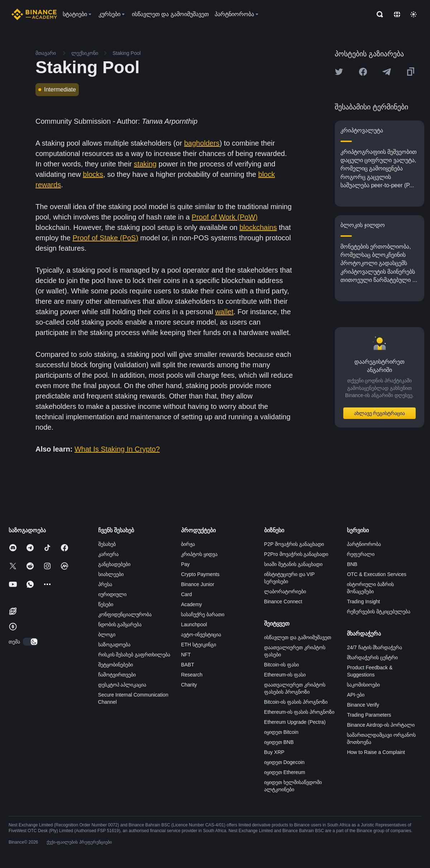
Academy (191, 604)
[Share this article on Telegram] (387, 72)
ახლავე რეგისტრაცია (380, 413)
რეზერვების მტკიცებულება (379, 612)
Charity (189, 685)
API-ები (355, 695)
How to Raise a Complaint (376, 752)
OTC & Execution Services (377, 574)
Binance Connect (283, 602)
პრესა (105, 584)
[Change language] (397, 14)
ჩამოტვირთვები (117, 675)
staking (145, 164)
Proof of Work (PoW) (225, 217)
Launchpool (194, 624)
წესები (106, 604)
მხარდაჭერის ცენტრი (372, 657)
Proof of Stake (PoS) (105, 238)
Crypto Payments (200, 574)
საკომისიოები (363, 685)
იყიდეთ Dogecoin (284, 762)
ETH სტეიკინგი (199, 645)
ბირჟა (188, 544)
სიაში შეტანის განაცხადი (293, 564)
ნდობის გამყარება (120, 624)
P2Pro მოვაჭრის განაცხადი (296, 554)
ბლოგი (107, 635)
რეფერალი (361, 554)
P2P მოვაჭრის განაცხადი (294, 544)
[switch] (30, 642)
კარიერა (108, 554)
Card (186, 594)
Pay (185, 564)
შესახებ (107, 544)
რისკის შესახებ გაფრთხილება (134, 655)
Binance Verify (363, 705)
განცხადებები (114, 564)
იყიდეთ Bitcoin (281, 732)
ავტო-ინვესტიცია (201, 635)
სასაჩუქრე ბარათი (203, 614)
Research (192, 675)
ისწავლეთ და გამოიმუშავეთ (298, 637)
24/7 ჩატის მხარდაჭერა (374, 647)
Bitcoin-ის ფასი (282, 665)
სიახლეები (111, 574)
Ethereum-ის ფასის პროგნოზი (299, 712)
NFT (186, 655)
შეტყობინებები (116, 665)
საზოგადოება (114, 645)
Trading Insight (363, 602)
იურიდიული (112, 594)
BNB (352, 564)
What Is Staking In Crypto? (117, 449)
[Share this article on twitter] (339, 72)
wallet (224, 312)
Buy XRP (274, 752)
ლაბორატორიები (285, 591)
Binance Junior (198, 584)
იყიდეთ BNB (279, 742)
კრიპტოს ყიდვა (199, 554)
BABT (188, 665)
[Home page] (34, 14)
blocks (93, 174)
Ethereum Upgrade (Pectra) (295, 722)
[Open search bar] (378, 14)
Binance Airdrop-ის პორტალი (381, 725)
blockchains (258, 227)
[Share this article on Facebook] (363, 72)
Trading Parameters (369, 715)
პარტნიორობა (364, 544)
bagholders (202, 143)
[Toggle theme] (414, 14)
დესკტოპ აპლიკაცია (122, 685)
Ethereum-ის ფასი (285, 675)
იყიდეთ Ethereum (285, 772)
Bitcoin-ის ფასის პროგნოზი (296, 702)
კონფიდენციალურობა (125, 614)
